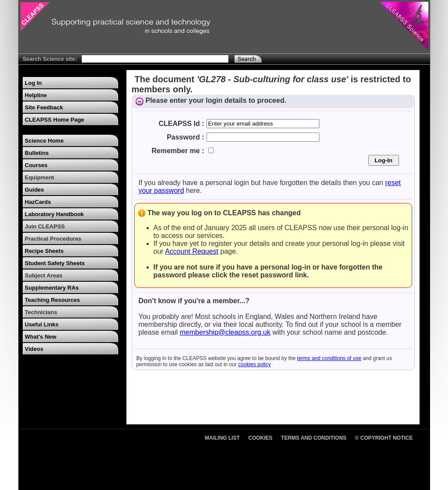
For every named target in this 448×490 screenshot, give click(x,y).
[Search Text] (155, 59)
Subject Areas (44, 275)
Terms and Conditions (314, 438)
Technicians (41, 312)
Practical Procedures (53, 239)
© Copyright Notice (384, 438)
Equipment (40, 177)
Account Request (192, 251)
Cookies (261, 438)
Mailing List (222, 438)
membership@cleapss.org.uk (225, 332)
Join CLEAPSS (45, 226)
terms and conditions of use (329, 358)
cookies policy (254, 364)
